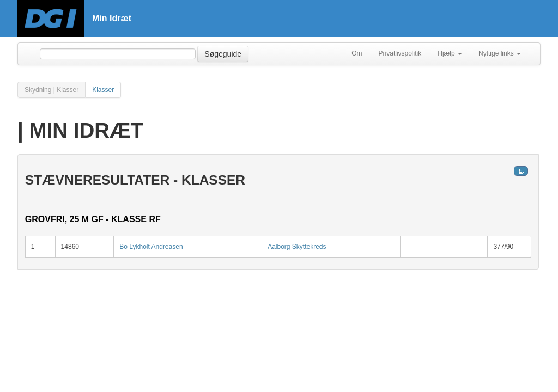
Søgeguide (223, 54)
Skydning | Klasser (51, 90)
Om (357, 53)
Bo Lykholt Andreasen (151, 247)
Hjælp (450, 53)
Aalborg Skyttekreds (297, 247)
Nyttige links (500, 53)
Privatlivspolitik (400, 53)
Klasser (103, 90)
